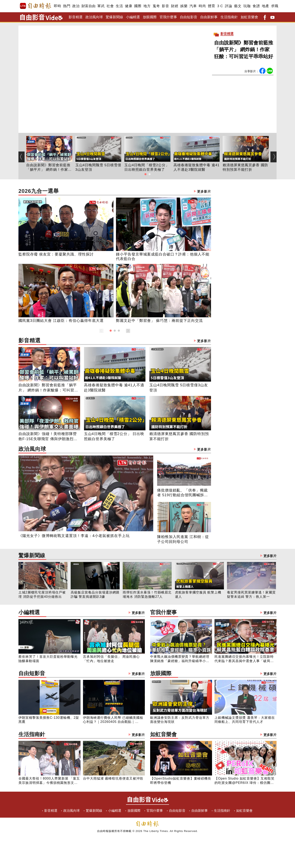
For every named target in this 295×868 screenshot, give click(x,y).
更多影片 (204, 192)
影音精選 (76, 17)
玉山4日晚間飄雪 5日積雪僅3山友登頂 (98, 167)
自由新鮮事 (209, 17)
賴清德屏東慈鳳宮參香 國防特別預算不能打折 (245, 167)
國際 (138, 6)
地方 (147, 6)
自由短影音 (189, 17)
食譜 (256, 6)
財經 (175, 6)
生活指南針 (229, 17)
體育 (212, 6)
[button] (145, 174)
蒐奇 (156, 6)
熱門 (67, 6)
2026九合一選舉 (115, 192)
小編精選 (133, 17)
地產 (265, 6)
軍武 (101, 6)
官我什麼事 (168, 17)
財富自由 (88, 6)
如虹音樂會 (249, 17)
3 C (220, 6)
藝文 (238, 6)
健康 (129, 6)
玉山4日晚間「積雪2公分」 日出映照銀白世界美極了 (147, 167)
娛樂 (184, 6)
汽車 (193, 6)
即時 (57, 6)
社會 (110, 6)
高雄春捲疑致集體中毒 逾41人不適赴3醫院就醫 (197, 167)
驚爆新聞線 (114, 17)
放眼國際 (150, 17)
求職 (275, 6)
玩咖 (247, 6)
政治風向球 (94, 17)
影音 (165, 6)
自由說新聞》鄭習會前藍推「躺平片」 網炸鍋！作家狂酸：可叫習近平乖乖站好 (244, 50)
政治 (76, 6)
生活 (119, 6)
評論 (229, 6)
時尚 (202, 6)
